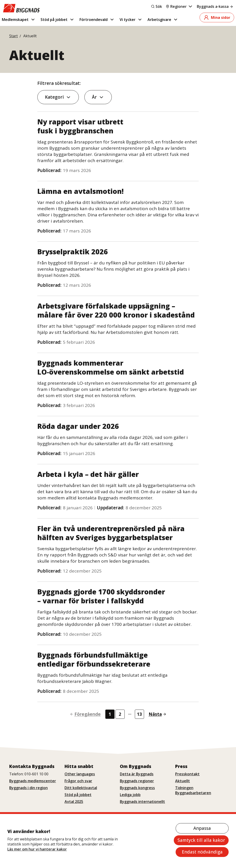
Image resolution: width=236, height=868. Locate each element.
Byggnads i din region (28, 788)
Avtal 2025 (74, 802)
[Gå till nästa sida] (156, 714)
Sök (156, 6)
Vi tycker (131, 20)
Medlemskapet (19, 20)
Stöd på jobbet (58, 20)
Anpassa (202, 828)
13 (139, 714)
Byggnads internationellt (142, 802)
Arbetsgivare (163, 20)
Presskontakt (187, 774)
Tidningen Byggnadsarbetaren (193, 790)
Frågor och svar (78, 781)
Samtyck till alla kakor (201, 840)
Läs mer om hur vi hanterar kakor (37, 849)
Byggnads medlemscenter (33, 781)
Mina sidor (217, 17)
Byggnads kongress (137, 788)
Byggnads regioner (137, 781)
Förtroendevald (97, 20)
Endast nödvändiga (202, 852)
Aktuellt (183, 781)
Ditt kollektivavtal (81, 788)
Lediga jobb (130, 795)
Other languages (80, 774)
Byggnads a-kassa (215, 6)
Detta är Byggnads (137, 774)
